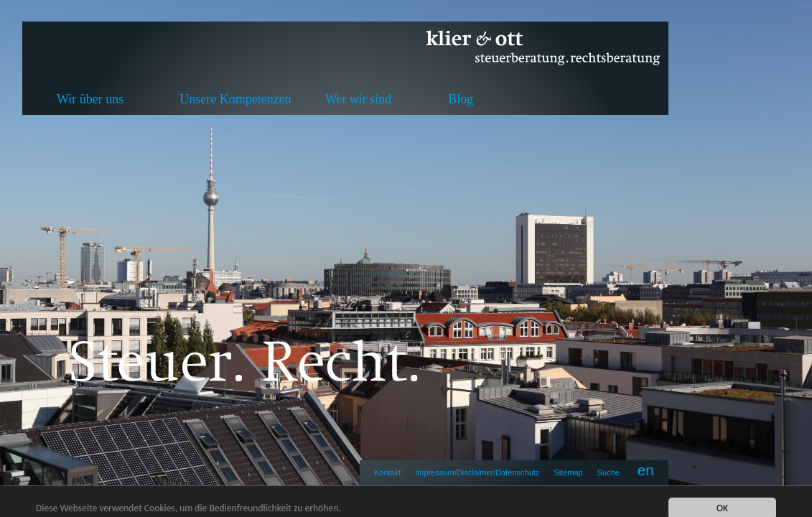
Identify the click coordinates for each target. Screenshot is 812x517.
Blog (461, 99)
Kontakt (387, 472)
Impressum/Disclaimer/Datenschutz (477, 472)
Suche (608, 472)
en (646, 470)
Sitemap (568, 472)
